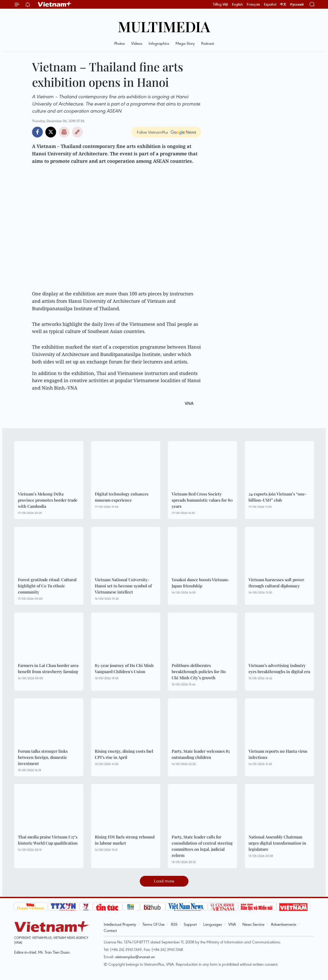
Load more (164, 881)
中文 (283, 4)
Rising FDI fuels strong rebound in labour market (125, 840)
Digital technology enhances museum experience (122, 497)
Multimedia (164, 26)
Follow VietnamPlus (152, 132)
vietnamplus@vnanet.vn (135, 957)
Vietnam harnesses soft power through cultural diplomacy (276, 583)
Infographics (159, 43)
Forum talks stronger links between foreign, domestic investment (43, 757)
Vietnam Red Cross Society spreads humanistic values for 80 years (202, 500)
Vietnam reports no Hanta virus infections (278, 754)
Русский (297, 4)
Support (190, 924)
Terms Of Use (153, 924)
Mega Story (185, 43)
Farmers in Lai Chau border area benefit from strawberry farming (48, 668)
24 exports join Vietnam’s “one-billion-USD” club (278, 497)
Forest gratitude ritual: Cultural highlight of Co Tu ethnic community (47, 586)
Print (64, 132)
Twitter (51, 132)
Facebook (37, 132)
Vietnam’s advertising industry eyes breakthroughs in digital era (279, 668)
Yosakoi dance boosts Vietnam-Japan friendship (201, 583)
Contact (110, 930)
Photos (120, 43)
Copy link (77, 132)
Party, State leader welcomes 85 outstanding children (201, 754)
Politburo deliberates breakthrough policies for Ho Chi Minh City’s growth (199, 671)
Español (270, 4)
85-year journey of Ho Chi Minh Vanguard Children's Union (124, 668)
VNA (232, 924)
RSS (174, 924)
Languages (213, 924)
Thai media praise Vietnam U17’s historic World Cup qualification (48, 840)
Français (253, 4)
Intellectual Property (120, 924)
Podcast (208, 43)
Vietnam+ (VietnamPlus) (55, 4)
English (237, 4)
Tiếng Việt (221, 4)
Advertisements (284, 924)
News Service (253, 924)
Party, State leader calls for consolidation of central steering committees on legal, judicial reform (202, 846)
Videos (137, 43)
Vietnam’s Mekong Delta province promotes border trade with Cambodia (48, 500)
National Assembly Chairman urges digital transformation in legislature (277, 843)
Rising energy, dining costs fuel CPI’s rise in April (124, 754)
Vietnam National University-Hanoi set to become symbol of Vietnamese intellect (123, 586)
